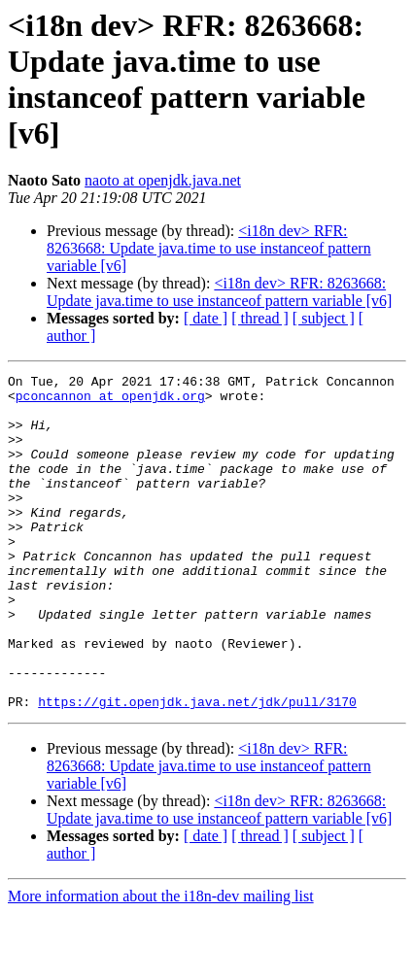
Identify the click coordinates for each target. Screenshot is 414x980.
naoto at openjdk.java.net (163, 180)
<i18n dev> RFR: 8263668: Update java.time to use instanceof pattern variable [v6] (209, 248)
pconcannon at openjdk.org (110, 401)
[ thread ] (260, 318)
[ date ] (206, 318)
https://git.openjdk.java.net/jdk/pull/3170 (197, 768)
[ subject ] (324, 318)
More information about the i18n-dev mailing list (161, 963)
